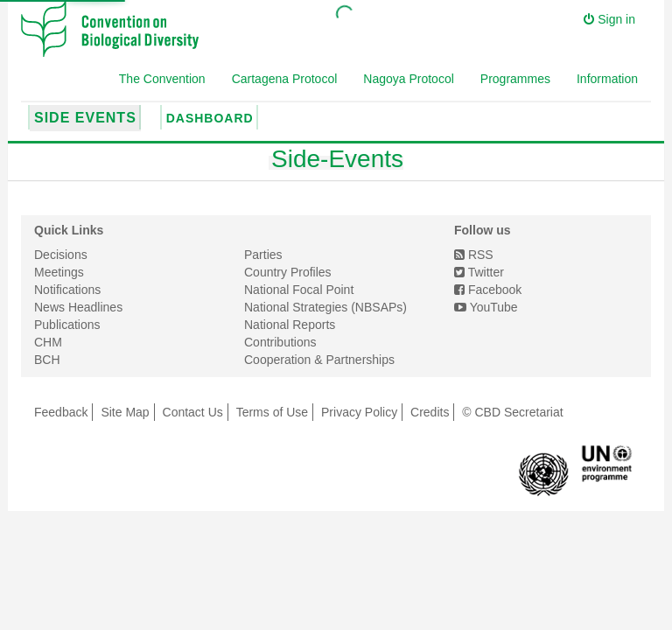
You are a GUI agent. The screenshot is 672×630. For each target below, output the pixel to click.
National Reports (290, 325)
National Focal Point (299, 290)
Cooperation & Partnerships (319, 360)
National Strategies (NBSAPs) (325, 307)
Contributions (280, 342)
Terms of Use (272, 412)
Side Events (85, 118)
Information (607, 79)
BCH (47, 360)
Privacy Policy (359, 412)
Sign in (609, 19)
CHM (48, 342)
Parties (263, 255)
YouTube (486, 307)
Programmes (515, 79)
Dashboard (210, 118)
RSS (474, 255)
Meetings (59, 272)
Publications (67, 325)
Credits (430, 412)
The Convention (162, 79)
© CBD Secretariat (512, 412)
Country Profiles (288, 272)
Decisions (61, 255)
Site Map (125, 412)
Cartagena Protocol (285, 79)
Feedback (61, 412)
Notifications (67, 290)
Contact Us (193, 412)
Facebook (488, 290)
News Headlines (78, 307)
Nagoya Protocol (409, 79)
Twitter (479, 272)
